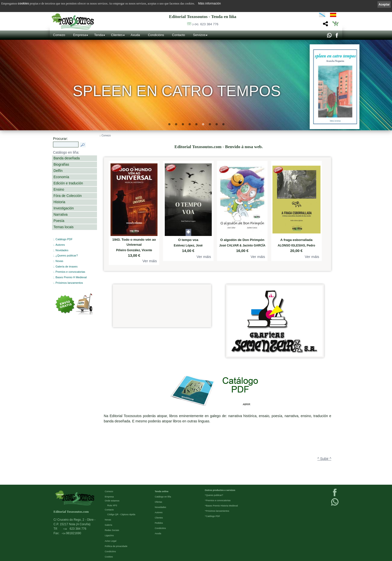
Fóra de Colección (68, 196)
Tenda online (162, 491)
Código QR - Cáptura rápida (121, 514)
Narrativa (60, 214)
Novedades (160, 507)
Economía (61, 177)
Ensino (59, 189)
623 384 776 (205, 24)
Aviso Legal (110, 541)
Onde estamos (112, 500)
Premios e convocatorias (70, 272)
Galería (108, 525)
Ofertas (158, 502)
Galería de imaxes (66, 266)
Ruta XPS (112, 505)
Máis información (209, 4)
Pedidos (159, 523)
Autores (60, 245)
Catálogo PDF (64, 239)
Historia (59, 202)
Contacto (178, 35)
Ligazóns (109, 535)
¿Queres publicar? (67, 255)
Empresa (79, 35)
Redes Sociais (112, 530)
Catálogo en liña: (66, 152)
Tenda (98, 35)
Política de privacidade (116, 546)
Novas (59, 261)
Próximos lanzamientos (218, 511)
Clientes (117, 35)
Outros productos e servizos (220, 490)
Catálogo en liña (163, 496)
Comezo (59, 35)
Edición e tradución (68, 183)
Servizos (199, 35)
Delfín (58, 171)
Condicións (156, 35)
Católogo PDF (213, 516)
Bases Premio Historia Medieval (222, 505)
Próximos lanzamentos (69, 283)
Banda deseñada (67, 158)
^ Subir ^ (324, 459)
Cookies (109, 556)
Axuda (135, 35)
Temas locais (63, 227)
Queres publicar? (215, 495)
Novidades (62, 250)
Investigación (64, 208)
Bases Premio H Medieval (71, 277)
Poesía (59, 221)
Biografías (61, 164)
